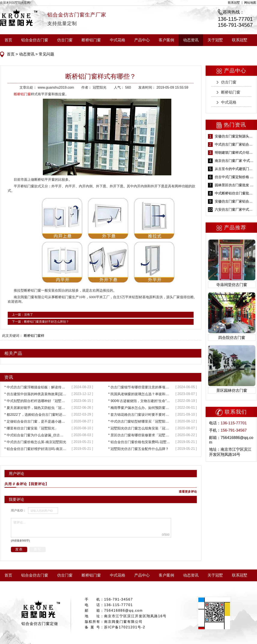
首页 (8, 40)
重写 (37, 549)
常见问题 (46, 54)
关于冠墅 (215, 40)
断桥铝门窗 (91, 40)
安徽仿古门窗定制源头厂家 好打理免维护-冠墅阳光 (235, 136)
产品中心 (142, 40)
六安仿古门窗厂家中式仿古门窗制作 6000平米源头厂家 (235, 209)
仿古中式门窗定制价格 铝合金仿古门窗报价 (235, 177)
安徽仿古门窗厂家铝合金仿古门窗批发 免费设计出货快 (235, 201)
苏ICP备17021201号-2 (125, 627)
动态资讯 (191, 40)
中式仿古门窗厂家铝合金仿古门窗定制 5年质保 (235, 144)
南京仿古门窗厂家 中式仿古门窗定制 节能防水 (235, 161)
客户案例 (166, 40)
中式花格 (118, 40)
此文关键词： (12, 336)
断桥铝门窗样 (34, 336)
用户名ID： (18, 510)
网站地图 (250, 3)
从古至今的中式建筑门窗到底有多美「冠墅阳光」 (235, 169)
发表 (19, 549)
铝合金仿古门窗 (35, 40)
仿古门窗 (65, 40)
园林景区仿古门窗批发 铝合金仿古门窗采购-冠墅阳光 (235, 185)
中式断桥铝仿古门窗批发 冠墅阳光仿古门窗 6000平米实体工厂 (235, 193)
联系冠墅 (234, 3)
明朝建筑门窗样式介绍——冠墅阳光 (235, 153)
